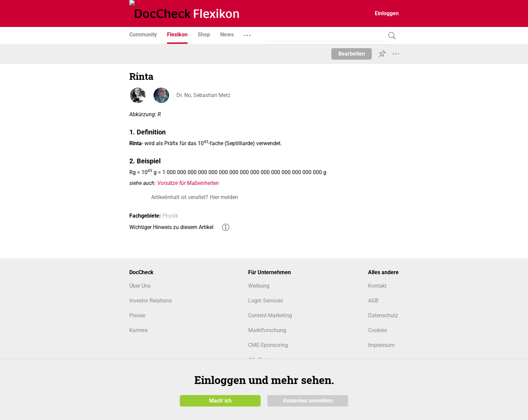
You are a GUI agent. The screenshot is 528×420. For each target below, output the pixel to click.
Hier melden (224, 197)
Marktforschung (267, 330)
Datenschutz (383, 315)
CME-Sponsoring (268, 345)
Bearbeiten (352, 54)
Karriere (138, 330)
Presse (137, 315)
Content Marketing (270, 315)
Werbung (259, 286)
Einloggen (387, 13)
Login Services (266, 301)
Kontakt (377, 286)
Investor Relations (151, 301)
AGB (373, 301)
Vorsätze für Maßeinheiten (188, 183)
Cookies (377, 330)
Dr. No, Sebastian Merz (203, 95)
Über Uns (140, 286)
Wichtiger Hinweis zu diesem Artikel (171, 227)
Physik (170, 216)
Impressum (381, 345)
